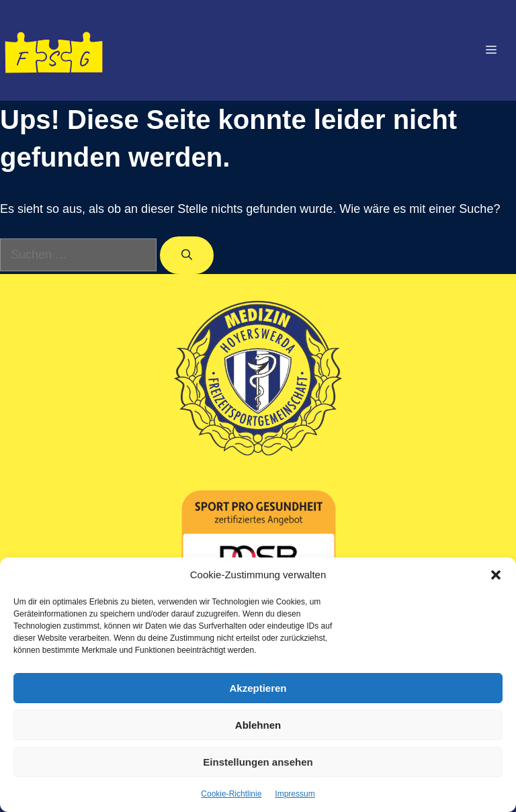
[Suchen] (187, 255)
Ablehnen (258, 725)
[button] (496, 575)
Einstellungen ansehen (258, 762)
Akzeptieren (258, 688)
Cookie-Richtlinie (231, 794)
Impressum (295, 794)
